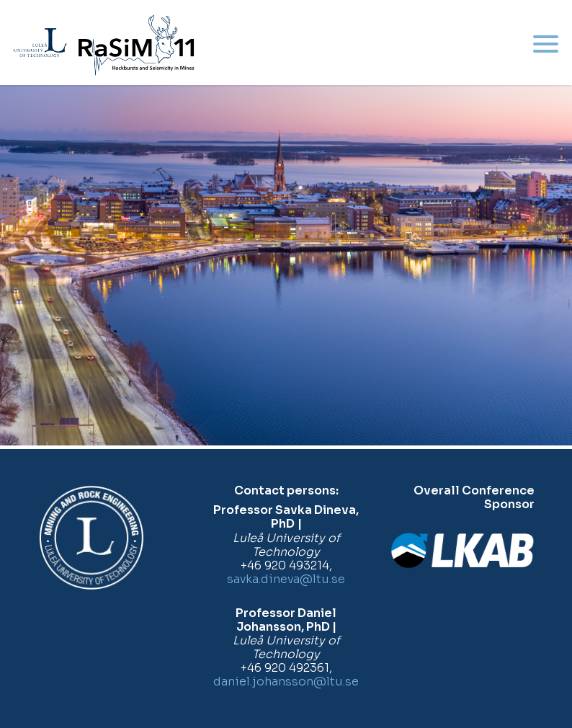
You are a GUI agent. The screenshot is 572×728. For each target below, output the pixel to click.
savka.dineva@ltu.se (286, 579)
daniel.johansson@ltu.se (286, 682)
